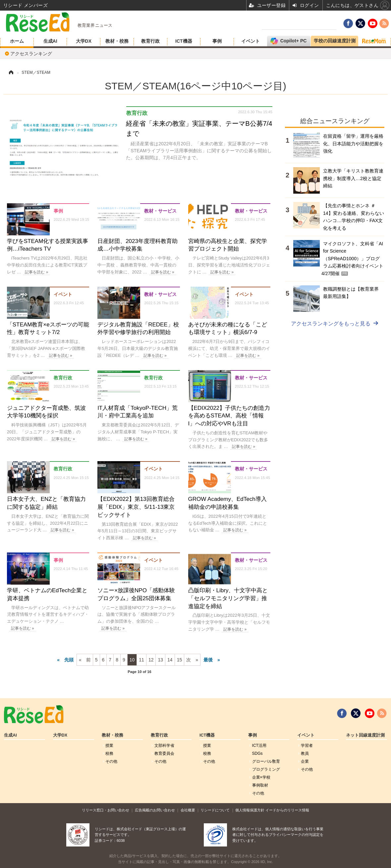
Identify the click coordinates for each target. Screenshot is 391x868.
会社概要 (188, 810)
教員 (305, 753)
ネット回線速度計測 (365, 735)
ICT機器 (184, 41)
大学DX (84, 41)
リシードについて (215, 810)
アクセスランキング (31, 54)
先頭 (69, 660)
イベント (251, 41)
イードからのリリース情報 (287, 810)
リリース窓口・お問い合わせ (106, 810)
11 (141, 660)
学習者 (307, 746)
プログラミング (266, 769)
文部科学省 (164, 746)
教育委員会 (164, 753)
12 (151, 660)
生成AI (50, 41)
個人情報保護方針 (250, 810)
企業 (305, 761)
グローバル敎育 (266, 761)
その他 (111, 761)
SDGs (257, 753)
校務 (109, 753)
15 (180, 660)
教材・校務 (117, 41)
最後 (208, 660)
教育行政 (150, 41)
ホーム (17, 41)
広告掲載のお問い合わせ (155, 810)
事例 (217, 41)
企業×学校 (261, 777)
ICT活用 (259, 746)
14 (170, 660)
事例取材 (260, 785)
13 (160, 660)
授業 (109, 746)
